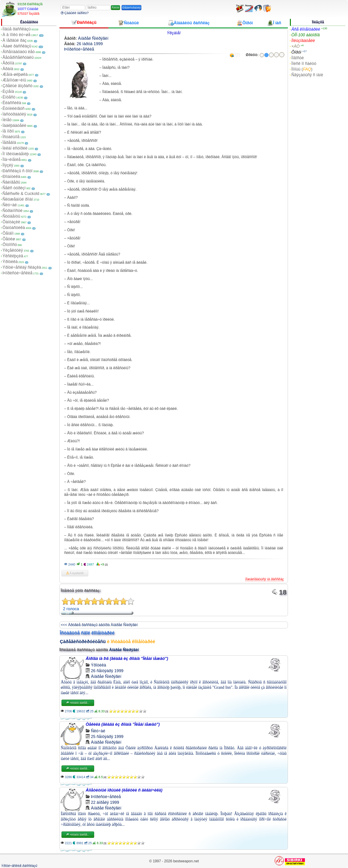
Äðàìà (8, 69)
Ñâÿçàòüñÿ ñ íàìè (307, 75)
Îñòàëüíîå (11, 137)
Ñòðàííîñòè (12, 211)
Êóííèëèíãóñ (13, 108)
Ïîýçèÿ (8, 165)
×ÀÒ (295, 46)
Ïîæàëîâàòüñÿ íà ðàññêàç (265, 579)
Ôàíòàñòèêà (14, 228)
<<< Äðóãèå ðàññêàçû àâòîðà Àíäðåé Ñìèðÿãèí (99, 625)
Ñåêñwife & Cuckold (21, 194)
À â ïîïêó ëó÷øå (16, 35)
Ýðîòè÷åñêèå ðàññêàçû (19, 866)
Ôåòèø (9, 239)
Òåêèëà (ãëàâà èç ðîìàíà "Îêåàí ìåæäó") (123, 724)
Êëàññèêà (12, 103)
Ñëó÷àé (10, 205)
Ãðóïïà (8, 63)
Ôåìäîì (8, 233)
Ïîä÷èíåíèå (12, 160)
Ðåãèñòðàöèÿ (131, 8)
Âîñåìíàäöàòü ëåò (19, 52)
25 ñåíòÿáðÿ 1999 (107, 737)
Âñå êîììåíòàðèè (306, 29)
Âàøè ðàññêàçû (17, 46)
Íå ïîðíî (8, 131)
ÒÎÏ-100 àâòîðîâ (305, 35)
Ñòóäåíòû (11, 216)
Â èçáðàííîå (75, 573)
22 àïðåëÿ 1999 (105, 802)
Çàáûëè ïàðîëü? (75, 13)
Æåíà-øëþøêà (15, 74)
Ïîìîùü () (302, 69)
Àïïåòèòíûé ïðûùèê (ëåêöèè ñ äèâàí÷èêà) (124, 790)
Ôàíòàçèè (11, 222)
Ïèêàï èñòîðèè (15, 148)
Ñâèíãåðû (11, 182)
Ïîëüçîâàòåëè (303, 41)
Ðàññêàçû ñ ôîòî (17, 171)
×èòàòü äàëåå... (78, 703)
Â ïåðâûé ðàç (15, 40)
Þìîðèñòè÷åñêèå (17, 273)
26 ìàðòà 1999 (90, 44)
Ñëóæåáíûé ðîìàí (18, 199)
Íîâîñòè (298, 58)
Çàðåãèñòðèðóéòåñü (83, 642)
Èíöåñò (9, 97)
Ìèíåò (7, 120)
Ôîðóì (296, 52)
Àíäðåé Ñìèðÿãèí (93, 38)
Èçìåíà (8, 91)
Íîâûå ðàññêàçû (17, 29)
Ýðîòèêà (10, 262)
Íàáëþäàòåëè (14, 125)
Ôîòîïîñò (10, 245)
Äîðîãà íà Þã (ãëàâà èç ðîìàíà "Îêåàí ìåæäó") (127, 659)
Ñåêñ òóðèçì (14, 188)
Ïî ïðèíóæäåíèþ (16, 154)
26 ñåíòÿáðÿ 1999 (107, 671)
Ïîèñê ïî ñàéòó (304, 64)
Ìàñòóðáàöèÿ (14, 114)
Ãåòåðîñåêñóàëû (18, 57)
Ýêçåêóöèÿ (13, 250)
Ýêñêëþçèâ (13, 256)
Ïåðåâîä (9, 143)
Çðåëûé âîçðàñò (17, 86)
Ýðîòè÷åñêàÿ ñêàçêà (22, 267)
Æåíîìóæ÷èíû (14, 80)
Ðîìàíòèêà (11, 177)
